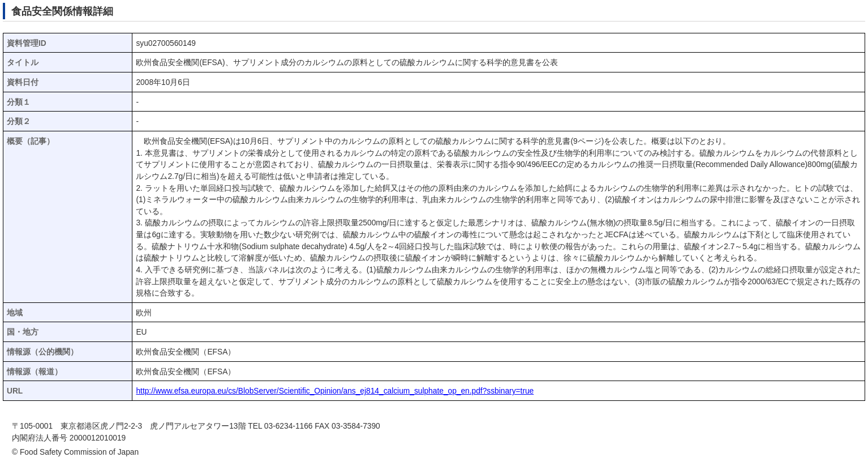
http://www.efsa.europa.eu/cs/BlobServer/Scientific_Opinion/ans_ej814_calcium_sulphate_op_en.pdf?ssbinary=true (335, 391)
